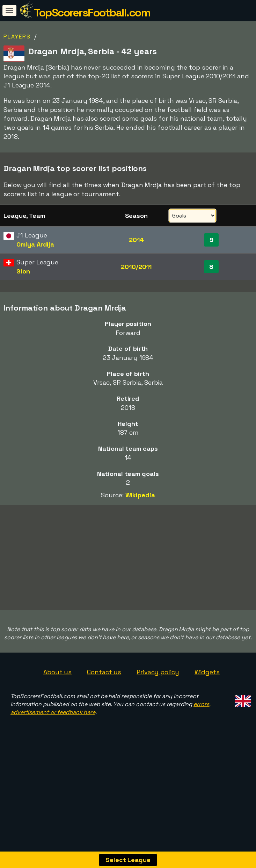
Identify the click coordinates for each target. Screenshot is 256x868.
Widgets (207, 718)
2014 (136, 240)
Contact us (104, 718)
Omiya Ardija (35, 244)
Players (17, 37)
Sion (23, 271)
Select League (128, 860)
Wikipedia (140, 495)
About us (57, 718)
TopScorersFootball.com (92, 13)
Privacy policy (158, 718)
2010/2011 (136, 267)
